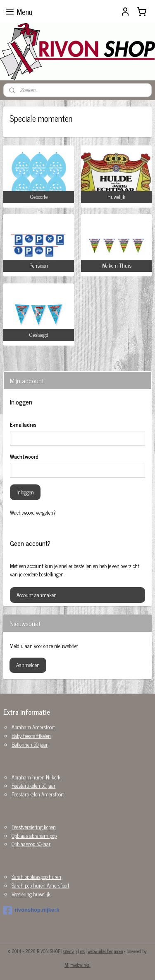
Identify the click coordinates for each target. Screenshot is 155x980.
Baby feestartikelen (31, 736)
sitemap (70, 951)
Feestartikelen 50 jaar (33, 785)
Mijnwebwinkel (77, 965)
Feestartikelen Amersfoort (38, 794)
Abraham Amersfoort (33, 727)
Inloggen (25, 492)
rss (82, 951)
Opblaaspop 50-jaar (31, 844)
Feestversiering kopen (34, 827)
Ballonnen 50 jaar (30, 744)
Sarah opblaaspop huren (36, 877)
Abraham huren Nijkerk (36, 777)
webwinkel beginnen (105, 951)
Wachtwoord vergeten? (33, 513)
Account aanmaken (37, 595)
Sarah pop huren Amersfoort (41, 885)
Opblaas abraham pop (34, 836)
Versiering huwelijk (31, 894)
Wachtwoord (24, 457)
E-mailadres (23, 425)
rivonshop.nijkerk (31, 910)
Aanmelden (28, 665)
